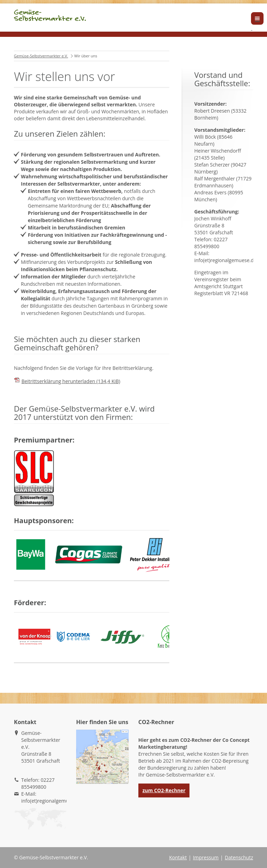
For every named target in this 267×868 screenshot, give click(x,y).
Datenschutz (239, 857)
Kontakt (178, 857)
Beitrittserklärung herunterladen (71, 381)
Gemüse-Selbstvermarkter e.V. (41, 56)
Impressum (206, 857)
